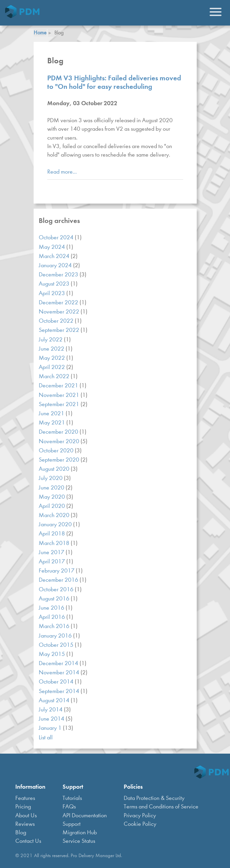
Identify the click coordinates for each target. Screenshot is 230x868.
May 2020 (52, 497)
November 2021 (60, 395)
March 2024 (55, 256)
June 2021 (52, 413)
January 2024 (56, 265)
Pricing (23, 807)
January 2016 (56, 636)
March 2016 (55, 626)
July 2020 (51, 478)
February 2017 (57, 571)
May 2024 (52, 247)
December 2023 (59, 275)
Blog (21, 832)
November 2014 (60, 672)
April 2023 (52, 293)
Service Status (79, 841)
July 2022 (51, 340)
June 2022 (52, 349)
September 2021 (60, 404)
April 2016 (52, 617)
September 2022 (60, 330)
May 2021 (52, 423)
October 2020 (57, 451)
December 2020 (59, 432)
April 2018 (52, 534)
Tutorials (72, 798)
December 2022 (59, 302)
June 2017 (52, 552)
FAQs (69, 807)
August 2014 (55, 700)
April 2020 (52, 506)
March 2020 (55, 515)
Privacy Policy (140, 815)
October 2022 (57, 321)
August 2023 (55, 284)
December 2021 (59, 385)
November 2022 (60, 312)
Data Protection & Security (154, 798)
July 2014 (51, 710)
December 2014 (59, 663)
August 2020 (55, 469)
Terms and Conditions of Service (161, 807)
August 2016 (55, 599)
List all (46, 737)
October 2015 (57, 645)
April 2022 (52, 367)
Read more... (62, 172)
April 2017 (52, 561)
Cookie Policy (140, 824)
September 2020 (60, 460)
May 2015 (52, 654)
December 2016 (59, 580)
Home (40, 33)
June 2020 (52, 488)
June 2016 (52, 608)
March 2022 (55, 376)
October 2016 (57, 589)
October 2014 (57, 682)
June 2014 (52, 719)
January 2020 (56, 524)
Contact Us (28, 841)
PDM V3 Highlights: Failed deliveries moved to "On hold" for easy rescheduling (114, 82)
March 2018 (55, 543)
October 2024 (57, 237)
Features (25, 798)
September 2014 (60, 691)
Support (72, 824)
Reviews (25, 824)
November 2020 (60, 441)
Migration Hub (80, 832)
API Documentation (85, 815)
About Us (26, 815)
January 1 (51, 728)
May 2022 (52, 358)
